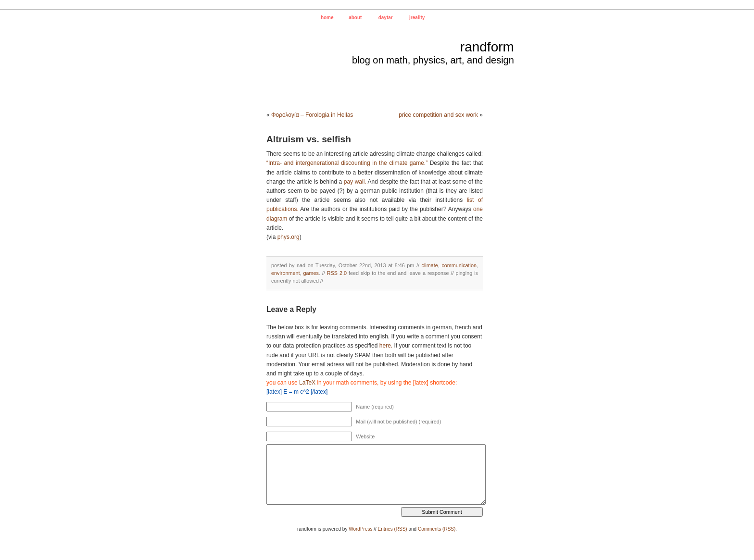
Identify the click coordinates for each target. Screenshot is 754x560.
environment (285, 273)
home (327, 18)
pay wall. (355, 182)
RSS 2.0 (337, 273)
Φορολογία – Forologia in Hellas (312, 115)
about (355, 18)
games (311, 273)
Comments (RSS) (437, 529)
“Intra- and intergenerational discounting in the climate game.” (347, 163)
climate (430, 265)
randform (487, 47)
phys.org (289, 237)
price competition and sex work (438, 115)
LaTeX (307, 383)
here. (386, 346)
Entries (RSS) (393, 529)
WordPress (360, 529)
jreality (417, 18)
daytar (386, 18)
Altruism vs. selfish (309, 139)
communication (459, 265)
